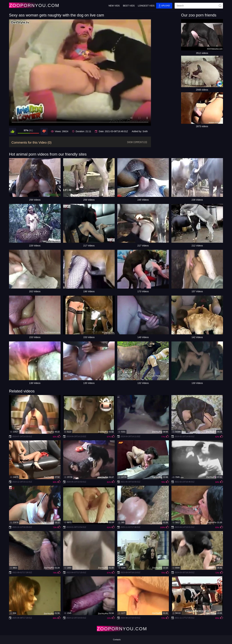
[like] (13, 131)
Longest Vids (146, 6)
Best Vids (129, 6)
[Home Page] (28, 5)
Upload (164, 6)
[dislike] (44, 131)
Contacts (117, 640)
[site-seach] (220, 6)
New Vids (114, 6)
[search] (199, 6)
